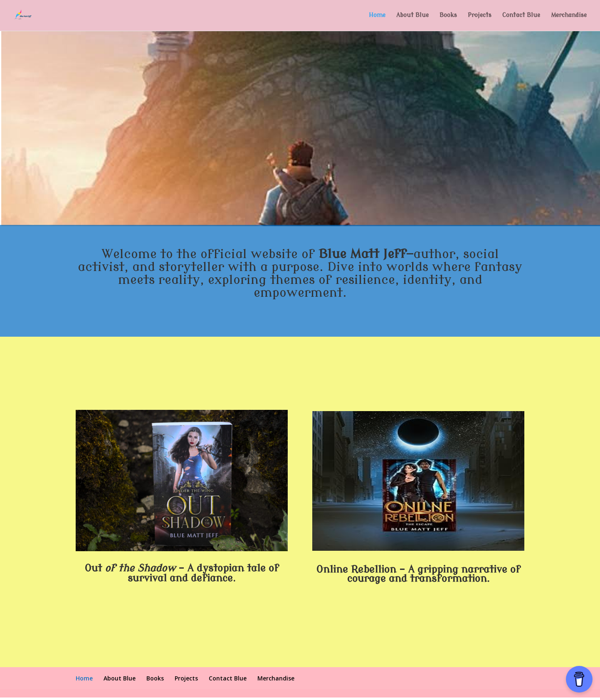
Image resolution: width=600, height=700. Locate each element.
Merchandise (569, 15)
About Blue (412, 15)
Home (377, 15)
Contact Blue (521, 15)
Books (448, 15)
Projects (480, 15)
